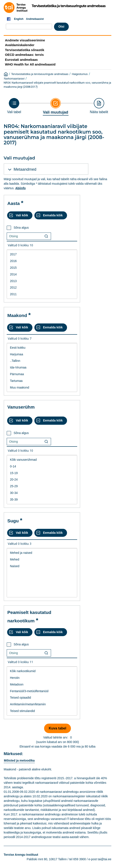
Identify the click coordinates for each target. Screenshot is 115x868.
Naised (42, 566)
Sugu (13, 521)
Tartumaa (42, 381)
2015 (42, 268)
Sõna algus (21, 228)
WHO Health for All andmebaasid (30, 64)
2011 (42, 294)
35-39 (42, 500)
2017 (42, 254)
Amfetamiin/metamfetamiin (42, 704)
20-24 (42, 480)
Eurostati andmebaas (21, 60)
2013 (42, 281)
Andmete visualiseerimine (25, 40)
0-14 (42, 466)
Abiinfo (21, 188)
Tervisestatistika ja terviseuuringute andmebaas (40, 74)
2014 (42, 274)
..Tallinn (42, 361)
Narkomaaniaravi (14, 79)
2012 (42, 288)
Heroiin (42, 678)
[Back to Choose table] (14, 106)
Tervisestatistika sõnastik (25, 50)
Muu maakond (42, 388)
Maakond (17, 315)
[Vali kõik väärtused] (20, 215)
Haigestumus (80, 74)
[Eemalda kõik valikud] (51, 215)
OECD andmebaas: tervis (24, 55)
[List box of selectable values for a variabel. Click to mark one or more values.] (42, 274)
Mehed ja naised (42, 553)
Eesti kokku (42, 348)
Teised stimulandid (42, 711)
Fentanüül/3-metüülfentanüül (42, 691)
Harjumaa (42, 354)
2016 (42, 261)
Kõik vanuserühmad (42, 460)
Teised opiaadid (42, 698)
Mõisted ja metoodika (19, 760)
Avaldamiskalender (20, 45)
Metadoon (42, 685)
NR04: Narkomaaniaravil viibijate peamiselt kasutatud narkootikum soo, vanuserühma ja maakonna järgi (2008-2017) (57, 85)
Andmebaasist (35, 19)
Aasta (14, 203)
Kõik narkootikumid (42, 671)
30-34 (42, 493)
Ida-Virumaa (42, 368)
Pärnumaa (42, 374)
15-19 (42, 473)
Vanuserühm (21, 407)
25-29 (42, 486)
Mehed (42, 560)
